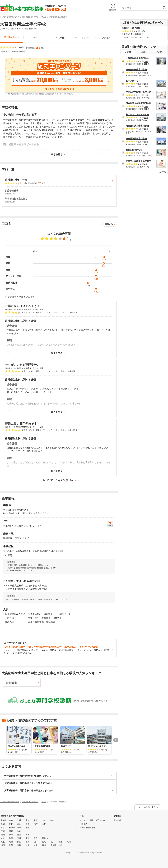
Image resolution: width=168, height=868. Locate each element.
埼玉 (19, 828)
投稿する (109, 224)
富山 (19, 824)
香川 (52, 842)
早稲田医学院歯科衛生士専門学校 (142, 92)
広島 (28, 842)
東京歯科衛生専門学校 (136, 70)
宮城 (28, 820)
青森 (11, 820)
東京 (3, 828)
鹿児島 (53, 845)
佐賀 (11, 845)
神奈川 (12, 828)
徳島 (44, 842)
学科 (35, 38)
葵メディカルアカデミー (137, 115)
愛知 (3, 835)
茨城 (3, 831)
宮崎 (44, 845)
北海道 (4, 820)
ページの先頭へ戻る (147, 807)
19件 (146, 95)
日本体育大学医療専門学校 (138, 103)
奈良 (36, 838)
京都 (19, 838)
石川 (28, 824)
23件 (146, 129)
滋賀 (28, 838)
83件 (146, 153)
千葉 (28, 828)
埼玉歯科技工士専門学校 (137, 126)
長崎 (19, 845)
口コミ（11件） (59, 38)
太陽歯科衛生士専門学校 (137, 58)
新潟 (3, 824)
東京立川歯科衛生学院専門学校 (140, 161)
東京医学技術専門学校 (136, 139)
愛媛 (61, 842)
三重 (28, 835)
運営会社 (117, 820)
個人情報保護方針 (87, 828)
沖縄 (61, 845)
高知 (69, 842)
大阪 (3, 838)
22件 (146, 142)
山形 (44, 820)
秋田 (36, 820)
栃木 (19, 831)
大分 (36, 845)
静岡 (19, 835)
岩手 (19, 820)
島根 (11, 842)
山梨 (44, 824)
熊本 (28, 845)
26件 (146, 62)
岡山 (19, 842)
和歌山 (45, 838)
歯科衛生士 (11, 683)
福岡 (3, 845)
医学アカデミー (133, 81)
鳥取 (3, 842)
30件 (146, 73)
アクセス (106, 38)
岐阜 (11, 835)
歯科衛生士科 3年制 (131, 28)
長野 (11, 824)
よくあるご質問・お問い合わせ (93, 820)
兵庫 (11, 838)
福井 (36, 824)
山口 (36, 842)
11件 (143, 31)
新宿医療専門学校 (134, 150)
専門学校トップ (12, 37)
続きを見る (57, 155)
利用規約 (84, 824)
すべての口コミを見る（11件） (58, 480)
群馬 (11, 831)
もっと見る (161, 172)
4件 (146, 164)
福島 (52, 820)
